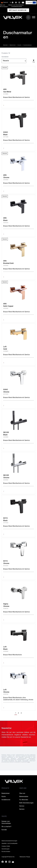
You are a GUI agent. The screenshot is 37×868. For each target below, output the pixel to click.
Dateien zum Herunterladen (16, 5)
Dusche (19, 45)
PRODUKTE (5, 788)
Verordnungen (6, 849)
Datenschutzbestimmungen (9, 841)
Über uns (3, 5)
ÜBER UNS (23, 788)
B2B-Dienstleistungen (26, 803)
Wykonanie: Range (25, 857)
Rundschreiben (6, 852)
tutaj (29, 762)
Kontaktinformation (17, 7)
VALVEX (4, 816)
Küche (4, 797)
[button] (6, 2)
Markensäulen (24, 797)
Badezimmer (13, 45)
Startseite (5, 45)
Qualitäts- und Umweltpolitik (9, 843)
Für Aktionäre (24, 800)
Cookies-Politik (6, 846)
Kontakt (4, 830)
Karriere (22, 809)
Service (22, 806)
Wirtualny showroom (18, 10)
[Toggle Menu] (34, 17)
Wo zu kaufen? (4, 7)
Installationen (6, 800)
